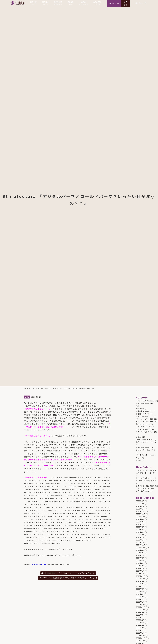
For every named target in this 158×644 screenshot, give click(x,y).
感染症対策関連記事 (144, 411)
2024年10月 (141, 548)
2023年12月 (141, 573)
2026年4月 (140, 501)
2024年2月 (140, 568)
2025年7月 (140, 524)
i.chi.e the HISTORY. (145, 440)
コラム (33, 389)
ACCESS (97, 3)
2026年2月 (140, 506)
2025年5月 (140, 529)
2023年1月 (140, 602)
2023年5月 (140, 592)
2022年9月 (140, 612)
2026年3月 (140, 504)
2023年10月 (141, 579)
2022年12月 (141, 605)
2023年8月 (140, 584)
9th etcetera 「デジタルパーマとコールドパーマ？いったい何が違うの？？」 (66, 389)
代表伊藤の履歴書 (143, 447)
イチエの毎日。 (142, 427)
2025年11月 (141, 514)
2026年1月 (140, 509)
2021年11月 (141, 638)
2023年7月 (140, 586)
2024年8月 (140, 553)
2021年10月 (141, 641)
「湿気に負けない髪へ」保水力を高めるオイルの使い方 (146, 473)
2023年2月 (140, 599)
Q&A (83, 3)
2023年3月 (140, 597)
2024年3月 (140, 566)
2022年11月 (141, 607)
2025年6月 (140, 527)
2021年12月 (141, 636)
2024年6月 (140, 558)
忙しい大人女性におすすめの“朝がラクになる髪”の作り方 (146, 481)
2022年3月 (140, 628)
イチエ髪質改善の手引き (145, 403)
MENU (45, 3)
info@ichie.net (39, 564)
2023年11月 (141, 576)
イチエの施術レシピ (144, 416)
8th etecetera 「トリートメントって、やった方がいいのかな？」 (68, 573)
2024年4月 (140, 563)
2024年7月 (140, 555)
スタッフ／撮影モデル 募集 (146, 432)
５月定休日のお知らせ (145, 491)
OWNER (58, 3)
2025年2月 (140, 537)
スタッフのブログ (143, 429)
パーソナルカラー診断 (145, 419)
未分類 (139, 460)
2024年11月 (141, 545)
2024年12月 (141, 542)
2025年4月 (140, 532)
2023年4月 (140, 594)
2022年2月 (140, 630)
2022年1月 (140, 633)
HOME (33, 3)
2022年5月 (140, 623)
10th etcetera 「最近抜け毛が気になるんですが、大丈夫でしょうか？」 (68, 578)
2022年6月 (140, 620)
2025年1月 (140, 540)
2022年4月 (140, 625)
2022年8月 (140, 615)
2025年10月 (141, 517)
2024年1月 (140, 571)
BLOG (71, 3)
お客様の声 (140, 409)
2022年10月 (141, 610)
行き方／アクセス (143, 414)
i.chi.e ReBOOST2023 (145, 401)
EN (140, 3)
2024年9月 (140, 550)
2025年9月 (140, 519)
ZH (146, 3)
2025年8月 (140, 522)
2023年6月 (140, 589)
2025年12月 (141, 511)
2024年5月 (140, 561)
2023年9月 (140, 581)
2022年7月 (140, 617)
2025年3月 (140, 535)
